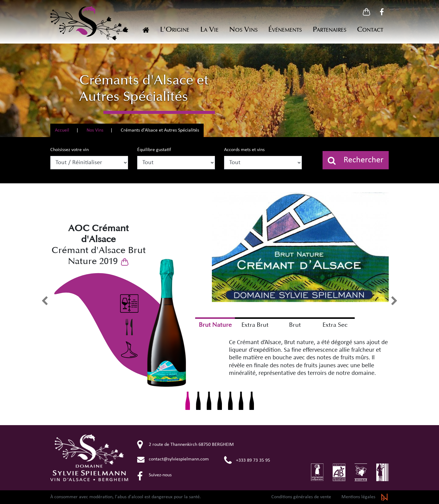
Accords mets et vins (244, 150)
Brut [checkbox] (295, 325)
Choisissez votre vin (70, 150)
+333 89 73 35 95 (247, 460)
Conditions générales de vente (301, 497)
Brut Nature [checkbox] (215, 325)
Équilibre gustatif (154, 150)
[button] (366, 12)
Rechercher (356, 160)
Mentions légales (358, 497)
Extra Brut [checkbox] (255, 325)
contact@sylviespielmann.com (173, 459)
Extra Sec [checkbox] (335, 325)
